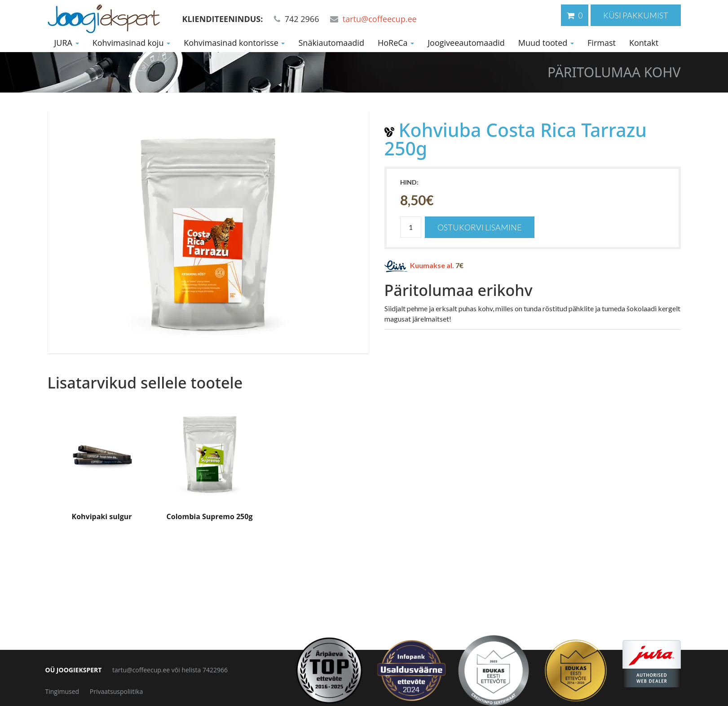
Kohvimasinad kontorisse (234, 43)
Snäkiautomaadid (331, 43)
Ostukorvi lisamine (480, 227)
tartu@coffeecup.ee (380, 19)
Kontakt (644, 43)
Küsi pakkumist (636, 15)
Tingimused (62, 691)
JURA (67, 43)
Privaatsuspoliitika (116, 691)
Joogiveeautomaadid (466, 43)
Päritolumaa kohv (614, 72)
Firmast (602, 43)
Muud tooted (546, 43)
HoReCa (396, 43)
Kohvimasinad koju (132, 43)
